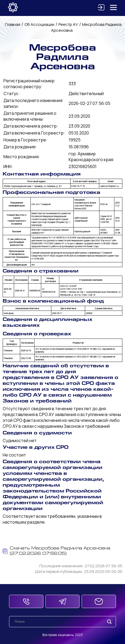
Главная (13, 24)
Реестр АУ (68, 24)
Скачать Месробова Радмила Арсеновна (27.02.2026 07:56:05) (57, 551)
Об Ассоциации (39, 24)
